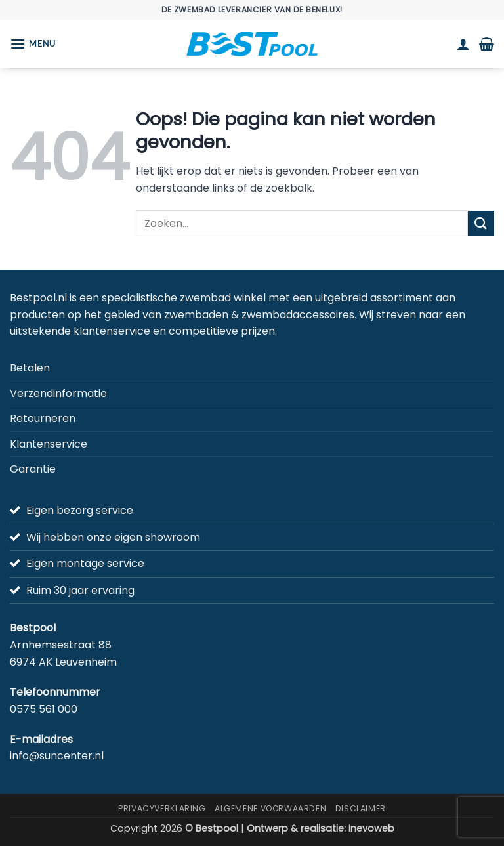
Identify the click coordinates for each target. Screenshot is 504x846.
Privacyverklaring (162, 808)
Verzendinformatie (58, 393)
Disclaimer (361, 808)
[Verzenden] (481, 223)
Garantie (33, 469)
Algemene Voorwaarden (270, 808)
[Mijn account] (463, 44)
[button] (33, 44)
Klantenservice (49, 444)
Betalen (30, 368)
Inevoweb (371, 828)
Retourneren (43, 418)
